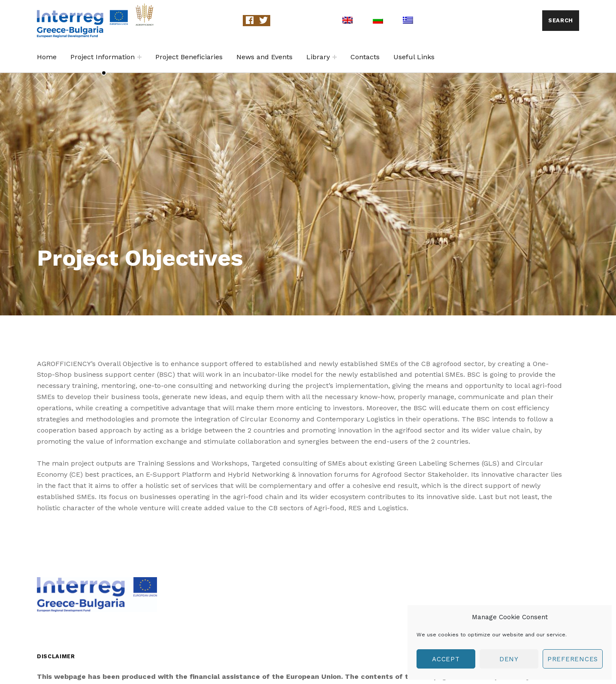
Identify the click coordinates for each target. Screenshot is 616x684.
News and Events (264, 57)
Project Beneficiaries (189, 57)
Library (318, 57)
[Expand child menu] (139, 57)
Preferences (573, 659)
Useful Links (414, 57)
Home (47, 57)
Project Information (103, 57)
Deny (509, 659)
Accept (446, 659)
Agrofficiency (195, 20)
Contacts (365, 57)
